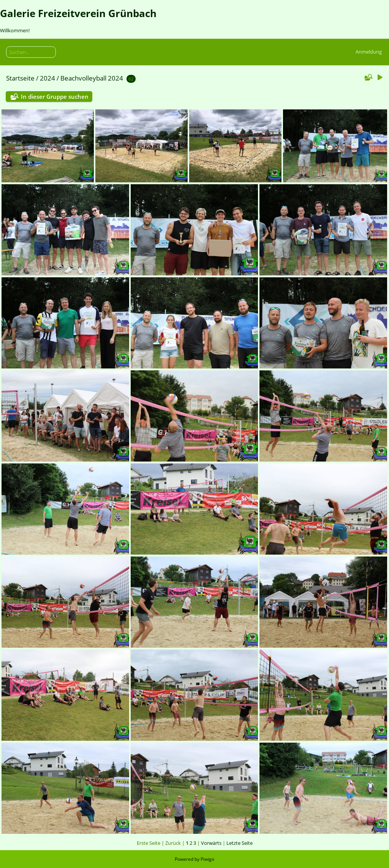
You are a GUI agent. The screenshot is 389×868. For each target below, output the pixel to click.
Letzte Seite (240, 843)
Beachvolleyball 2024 (92, 78)
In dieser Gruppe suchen (55, 96)
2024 (47, 78)
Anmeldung (369, 52)
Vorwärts (211, 843)
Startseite (20, 78)
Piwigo (207, 859)
